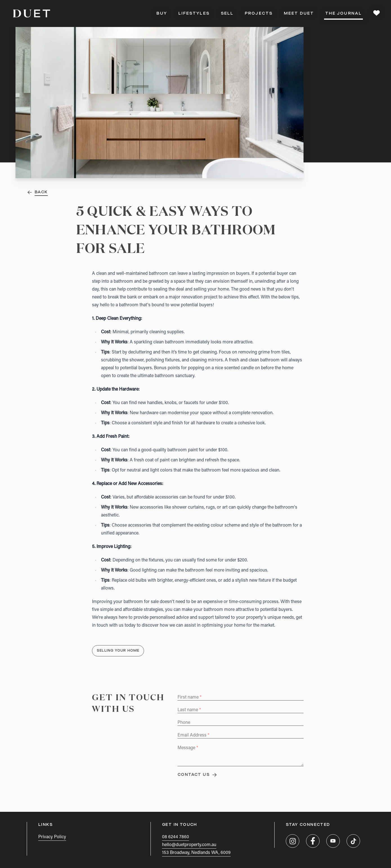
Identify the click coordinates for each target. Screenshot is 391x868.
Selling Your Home (118, 651)
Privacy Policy (52, 837)
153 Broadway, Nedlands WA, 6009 (196, 853)
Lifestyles (194, 13)
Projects (259, 13)
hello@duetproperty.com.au (189, 845)
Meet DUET (299, 13)
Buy (162, 13)
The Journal (343, 15)
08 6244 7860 (176, 837)
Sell (227, 13)
